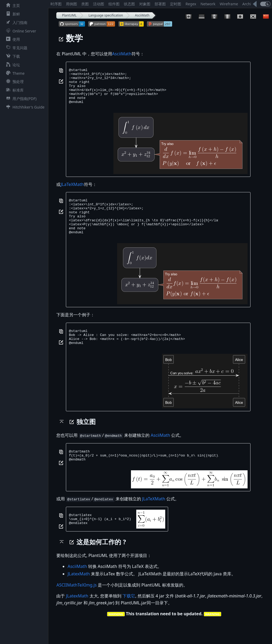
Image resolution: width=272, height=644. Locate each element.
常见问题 (16, 48)
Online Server (20, 31)
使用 (12, 39)
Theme (14, 73)
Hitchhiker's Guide (24, 107)
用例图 (71, 4)
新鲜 (12, 14)
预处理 (14, 82)
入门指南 (16, 22)
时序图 (56, 4)
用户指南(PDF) (20, 99)
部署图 (160, 4)
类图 (85, 4)
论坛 (12, 65)
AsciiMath (142, 15)
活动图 (99, 4)
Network (208, 4)
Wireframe (229, 4)
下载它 (129, 618)
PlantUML (69, 15)
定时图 (176, 4)
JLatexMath (79, 596)
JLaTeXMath (72, 192)
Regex (191, 4)
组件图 (114, 4)
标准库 (14, 90)
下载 (12, 56)
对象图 (145, 4)
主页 (12, 5)
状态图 (129, 4)
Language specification (106, 15)
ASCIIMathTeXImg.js (76, 607)
